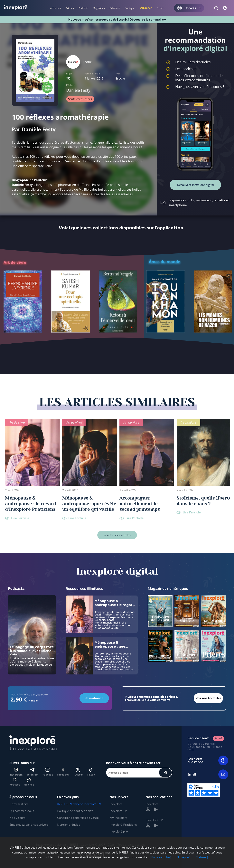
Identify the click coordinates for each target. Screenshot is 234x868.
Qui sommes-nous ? (23, 811)
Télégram (32, 772)
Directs (161, 8)
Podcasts (83, 8)
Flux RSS (29, 782)
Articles (70, 8)
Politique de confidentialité (75, 811)
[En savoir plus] (161, 857)
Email (208, 774)
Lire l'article (20, 518)
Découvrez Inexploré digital (195, 185)
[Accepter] (183, 857)
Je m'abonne (94, 698)
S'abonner (146, 8)
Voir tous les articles (117, 535)
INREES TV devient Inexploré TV (79, 804)
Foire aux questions (208, 760)
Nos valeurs (17, 818)
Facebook (63, 772)
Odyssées (115, 8)
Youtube (48, 772)
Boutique (130, 8)
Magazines (99, 8)
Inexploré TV (118, 811)
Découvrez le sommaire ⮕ (148, 20)
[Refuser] (202, 857)
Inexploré (116, 804)
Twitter (78, 772)
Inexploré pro (119, 831)
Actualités (56, 8)
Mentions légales (69, 825)
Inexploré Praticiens (123, 825)
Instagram (16, 772)
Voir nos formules (208, 698)
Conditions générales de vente (78, 818)
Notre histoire (19, 804)
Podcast (15, 782)
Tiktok (91, 772)
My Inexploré (118, 818)
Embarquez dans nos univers (29, 825)
